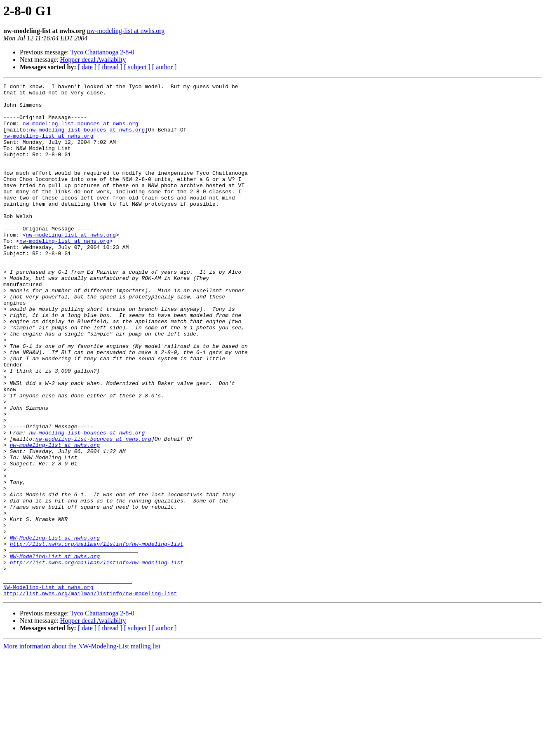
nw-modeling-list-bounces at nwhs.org (81, 132)
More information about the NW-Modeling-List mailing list (82, 749)
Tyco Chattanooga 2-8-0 (102, 52)
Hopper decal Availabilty (93, 60)
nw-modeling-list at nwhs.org (126, 31)
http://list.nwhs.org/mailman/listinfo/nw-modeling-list (97, 636)
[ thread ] (110, 67)
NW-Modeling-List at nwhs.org (55, 629)
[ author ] (164, 67)
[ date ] (87, 67)
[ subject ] (137, 67)
